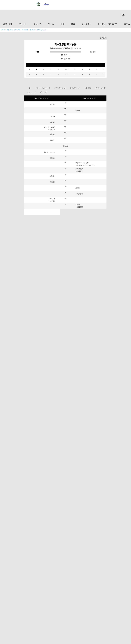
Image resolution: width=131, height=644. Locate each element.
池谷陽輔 (78, 235)
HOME (3, 30)
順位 (62, 24)
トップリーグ (20, 541)
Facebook (109, 15)
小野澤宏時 (79, 194)
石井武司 (37, 412)
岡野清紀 (52, 104)
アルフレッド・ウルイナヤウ (86, 165)
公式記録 (103, 38)
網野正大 (52, 199)
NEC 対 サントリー (42, 30)
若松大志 (81, 350)
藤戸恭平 (37, 430)
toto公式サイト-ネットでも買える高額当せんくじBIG (110, 598)
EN (123, 16)
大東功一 (52, 129)
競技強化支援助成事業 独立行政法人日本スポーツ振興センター (110, 607)
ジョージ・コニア (50, 127)
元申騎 (80, 344)
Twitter (103, 15)
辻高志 (37, 356)
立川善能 (52, 201)
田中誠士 (38, 368)
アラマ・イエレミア (82, 163)
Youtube (116, 15)
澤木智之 (80, 430)
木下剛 (53, 116)
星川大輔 (81, 308)
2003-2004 (17, 30)
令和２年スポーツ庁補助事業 (110, 616)
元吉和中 (80, 237)
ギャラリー (86, 24)
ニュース (37, 24)
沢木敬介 (78, 272)
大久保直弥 (79, 169)
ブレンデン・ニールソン (47, 213)
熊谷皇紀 (38, 332)
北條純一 (81, 386)
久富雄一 (52, 176)
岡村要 (53, 225)
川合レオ (52, 211)
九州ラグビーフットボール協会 (110, 571)
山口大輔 (78, 258)
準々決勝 (32, 30)
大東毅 (37, 338)
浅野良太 (38, 326)
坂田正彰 (80, 207)
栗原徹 (78, 110)
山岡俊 (78, 205)
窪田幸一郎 (39, 386)
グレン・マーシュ (50, 152)
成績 (73, 24)
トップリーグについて (107, 24)
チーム (51, 24)
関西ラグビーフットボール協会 (110, 562)
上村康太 (80, 171)
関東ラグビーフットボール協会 (110, 553)
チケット (23, 24)
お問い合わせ (79, 627)
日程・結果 (8, 24)
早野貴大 (81, 326)
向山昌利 (38, 380)
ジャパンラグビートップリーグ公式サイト (14, 16)
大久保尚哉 (81, 418)
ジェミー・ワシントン (85, 332)
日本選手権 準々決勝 (65, 45)
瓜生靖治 (80, 261)
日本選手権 (25, 30)
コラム (127, 24)
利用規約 (51, 627)
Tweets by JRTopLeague (68, 541)
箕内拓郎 (38, 350)
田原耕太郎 (81, 356)
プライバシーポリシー (65, 627)
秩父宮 (71, 48)
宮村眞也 (37, 418)
